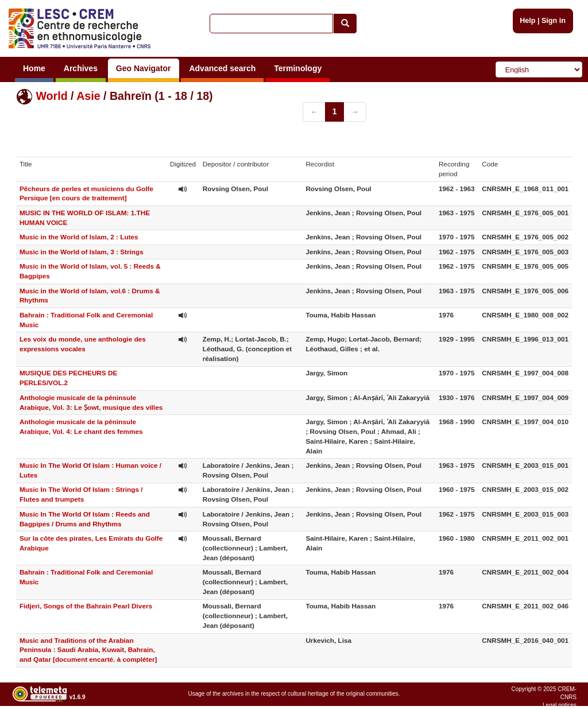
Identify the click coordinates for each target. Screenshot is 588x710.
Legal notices (560, 705)
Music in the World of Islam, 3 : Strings (82, 252)
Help (527, 21)
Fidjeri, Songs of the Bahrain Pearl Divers (86, 606)
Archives (81, 68)
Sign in (554, 21)
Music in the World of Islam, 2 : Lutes (79, 237)
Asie (88, 96)
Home (34, 68)
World (51, 96)
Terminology (298, 68)
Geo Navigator (144, 68)
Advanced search (222, 68)
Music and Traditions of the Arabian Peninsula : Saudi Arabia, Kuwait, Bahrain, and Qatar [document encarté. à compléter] (88, 650)
